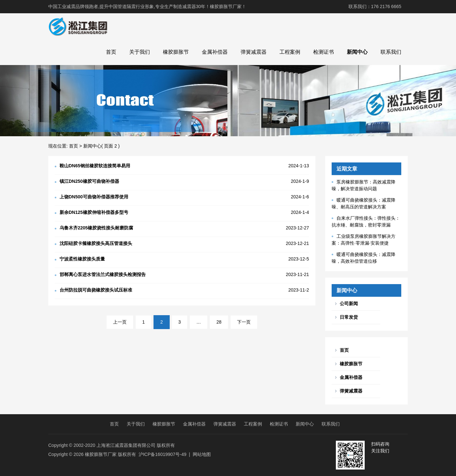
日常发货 (349, 317)
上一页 (120, 322)
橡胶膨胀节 (176, 52)
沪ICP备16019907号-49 (163, 454)
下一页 (244, 322)
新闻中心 (357, 52)
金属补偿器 (215, 52)
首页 (111, 52)
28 (219, 322)
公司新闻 (349, 304)
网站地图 (202, 454)
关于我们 (140, 52)
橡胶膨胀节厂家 (101, 454)
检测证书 (324, 52)
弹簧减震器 (254, 52)
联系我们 (391, 52)
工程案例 (290, 52)
